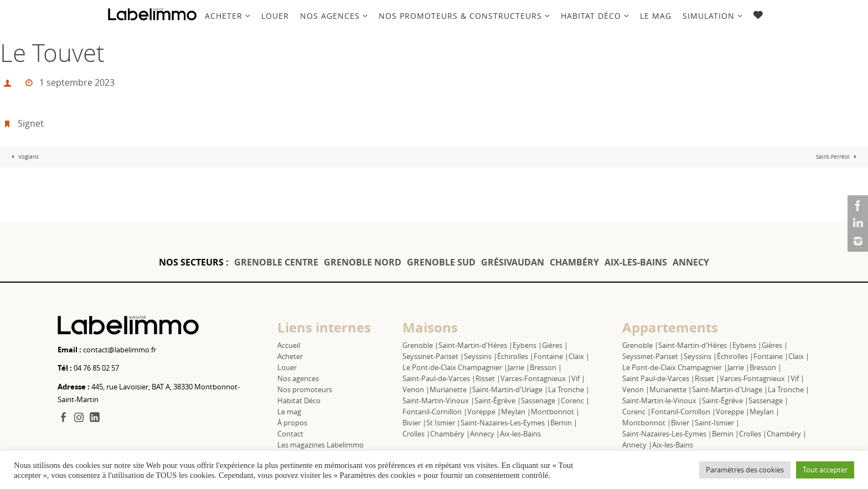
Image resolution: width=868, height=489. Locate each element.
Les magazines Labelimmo (321, 445)
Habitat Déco (299, 400)
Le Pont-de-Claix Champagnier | (455, 367)
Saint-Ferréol (838, 157)
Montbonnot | (555, 412)
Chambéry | (450, 434)
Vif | (578, 378)
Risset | (488, 378)
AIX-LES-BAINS (636, 262)
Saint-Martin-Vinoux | (438, 400)
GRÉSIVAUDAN (513, 262)
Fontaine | (551, 356)
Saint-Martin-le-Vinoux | (662, 400)
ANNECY (691, 262)
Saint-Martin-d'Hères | (476, 345)
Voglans (24, 157)
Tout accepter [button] (825, 470)
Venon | (416, 389)
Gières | (555, 345)
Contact (290, 434)
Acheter (290, 356)
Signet (31, 123)
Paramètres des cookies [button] (745, 470)
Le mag (289, 412)
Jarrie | (519, 367)
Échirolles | (515, 356)
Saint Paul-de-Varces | (658, 378)
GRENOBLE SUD (441, 262)
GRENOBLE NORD (363, 262)
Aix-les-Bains (520, 434)
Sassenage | (541, 400)
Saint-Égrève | (498, 400)
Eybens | (527, 345)
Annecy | (485, 434)
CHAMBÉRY (574, 262)
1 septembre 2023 (77, 82)
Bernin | (564, 423)
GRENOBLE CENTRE (276, 262)
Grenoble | (420, 345)
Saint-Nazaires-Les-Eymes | (505, 423)
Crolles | (416, 434)
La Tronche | (569, 389)
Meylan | (516, 412)
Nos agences (298, 378)
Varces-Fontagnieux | (536, 378)
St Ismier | (443, 423)
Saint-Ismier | (717, 423)
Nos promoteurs (305, 389)
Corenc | (575, 400)
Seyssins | (480, 356)
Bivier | (414, 423)
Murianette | (451, 389)
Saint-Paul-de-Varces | (439, 378)
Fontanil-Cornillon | (435, 412)
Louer (287, 367)
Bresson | (546, 367)
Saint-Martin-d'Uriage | (510, 389)
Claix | (579, 356)
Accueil (289, 345)
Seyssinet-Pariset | (433, 356)
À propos (292, 423)
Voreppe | (484, 412)
